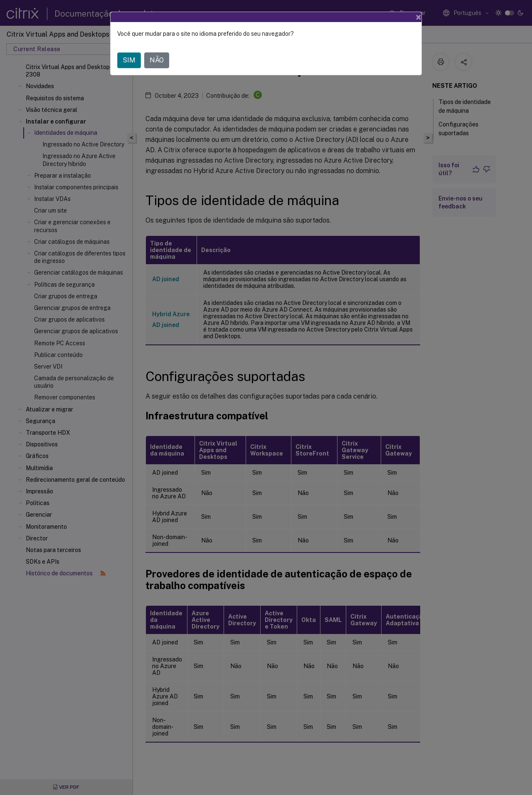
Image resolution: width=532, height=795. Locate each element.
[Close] (419, 17)
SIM (129, 60)
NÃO (157, 60)
